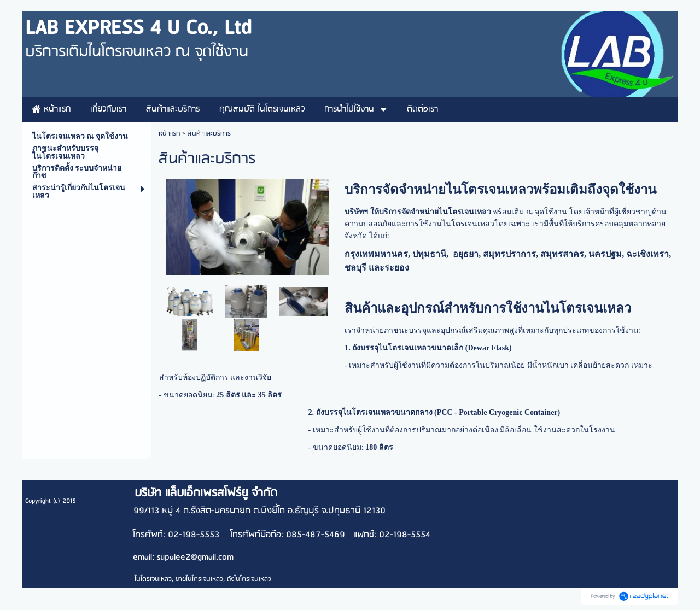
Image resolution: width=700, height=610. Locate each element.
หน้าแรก (169, 134)
